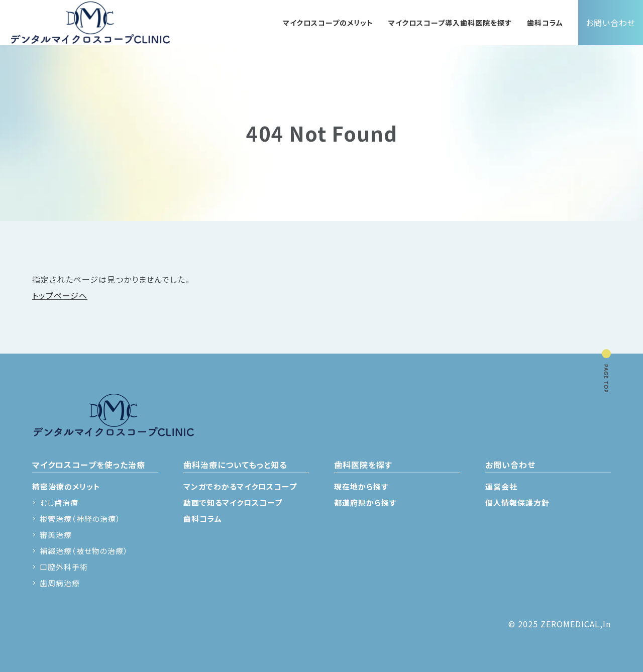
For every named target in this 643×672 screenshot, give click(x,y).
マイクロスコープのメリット (328, 23)
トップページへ (60, 295)
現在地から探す (361, 486)
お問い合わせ (611, 23)
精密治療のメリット (66, 486)
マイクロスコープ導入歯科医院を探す (450, 23)
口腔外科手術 (64, 567)
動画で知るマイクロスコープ (233, 502)
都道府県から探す (365, 502)
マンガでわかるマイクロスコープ (240, 486)
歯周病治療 (60, 583)
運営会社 (501, 486)
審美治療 (56, 535)
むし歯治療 (59, 502)
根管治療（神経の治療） (80, 519)
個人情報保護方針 (517, 502)
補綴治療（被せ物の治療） (84, 551)
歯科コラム (545, 23)
